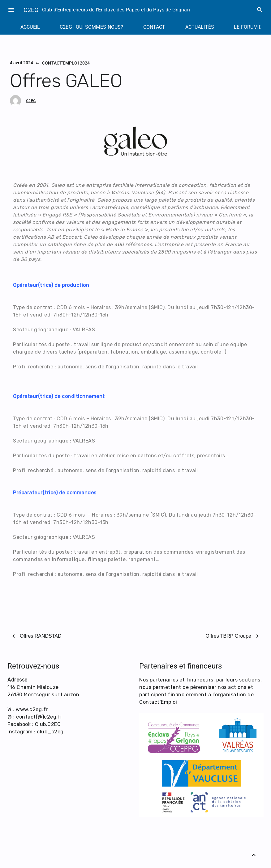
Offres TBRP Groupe (228, 636)
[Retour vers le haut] (254, 855)
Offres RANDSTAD (41, 636)
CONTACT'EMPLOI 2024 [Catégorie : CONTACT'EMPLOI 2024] (66, 63)
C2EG (31, 10)
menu (11, 10)
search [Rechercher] (260, 10)
